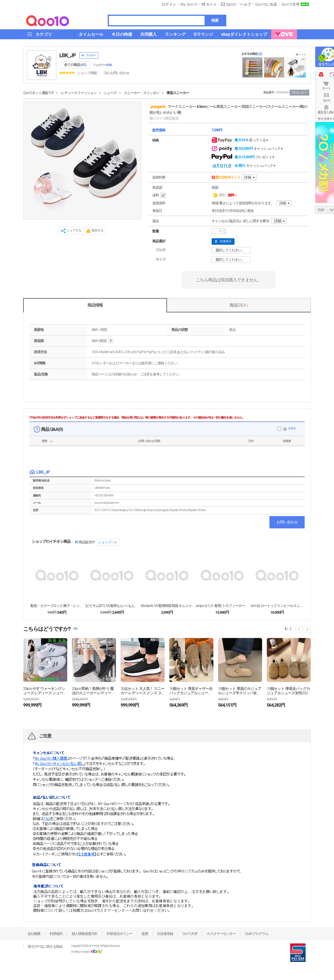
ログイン (169, 4)
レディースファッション (79, 93)
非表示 (292, 428)
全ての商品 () (75, 65)
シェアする (74, 230)
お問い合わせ (287, 522)
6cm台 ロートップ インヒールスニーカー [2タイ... (277, 606)
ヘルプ (246, 4)
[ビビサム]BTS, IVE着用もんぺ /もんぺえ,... (112, 606)
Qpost (231, 4)
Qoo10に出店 (266, 4)
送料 (160, 195)
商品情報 (95, 305)
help (111, 341)
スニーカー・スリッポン (142, 93)
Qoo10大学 (291, 4)
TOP (321, 210)
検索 (215, 20)
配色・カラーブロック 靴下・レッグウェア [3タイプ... (57, 606)
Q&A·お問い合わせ (117, 73)
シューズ (110, 93)
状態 (44, 441)
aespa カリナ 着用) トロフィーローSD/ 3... (222, 606)
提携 (145, 934)
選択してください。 (232, 250)
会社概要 (34, 934)
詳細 (248, 177)
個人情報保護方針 (85, 934)
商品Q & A (239, 305)
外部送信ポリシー (119, 934)
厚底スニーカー (178, 93)
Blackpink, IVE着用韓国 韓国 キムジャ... (167, 606)
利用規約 (56, 934)
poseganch (158, 107)
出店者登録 (165, 934)
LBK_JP (68, 55)
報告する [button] (97, 230)
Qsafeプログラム (257, 934)
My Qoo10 (189, 4)
